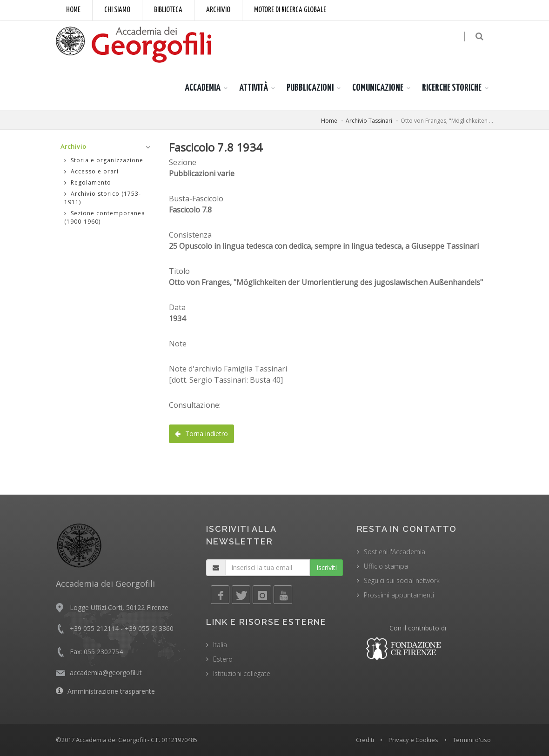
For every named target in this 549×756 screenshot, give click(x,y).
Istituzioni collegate (242, 673)
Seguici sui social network (402, 580)
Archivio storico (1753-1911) (103, 198)
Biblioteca (168, 10)
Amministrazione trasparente (111, 691)
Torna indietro (201, 434)
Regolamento (88, 182)
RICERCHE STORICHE (452, 88)
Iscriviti (327, 567)
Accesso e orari (91, 171)
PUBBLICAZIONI (310, 88)
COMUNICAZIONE (378, 88)
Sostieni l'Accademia (395, 552)
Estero (223, 659)
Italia (220, 645)
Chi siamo (117, 10)
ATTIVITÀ (254, 88)
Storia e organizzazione (104, 160)
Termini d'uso (472, 740)
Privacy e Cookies (413, 740)
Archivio (218, 10)
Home (73, 10)
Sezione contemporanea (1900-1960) (105, 217)
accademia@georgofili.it (106, 673)
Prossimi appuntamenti (399, 595)
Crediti (365, 740)
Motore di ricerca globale (290, 10)
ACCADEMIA (203, 88)
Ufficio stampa (386, 566)
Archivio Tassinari (369, 121)
